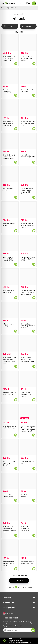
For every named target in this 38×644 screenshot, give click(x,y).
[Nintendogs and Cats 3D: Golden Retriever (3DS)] (28, 107)
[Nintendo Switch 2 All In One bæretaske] (28, 548)
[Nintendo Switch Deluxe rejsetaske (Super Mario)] (10, 107)
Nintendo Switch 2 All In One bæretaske (28, 563)
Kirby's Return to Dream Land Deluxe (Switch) (27, 58)
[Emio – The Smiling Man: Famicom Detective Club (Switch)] (28, 174)
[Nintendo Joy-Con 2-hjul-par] (10, 210)
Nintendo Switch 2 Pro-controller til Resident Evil (9, 58)
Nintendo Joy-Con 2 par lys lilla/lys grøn (9, 427)
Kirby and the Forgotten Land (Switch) (26, 395)
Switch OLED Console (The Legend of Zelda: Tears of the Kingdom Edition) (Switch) (28, 429)
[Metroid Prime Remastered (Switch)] (28, 141)
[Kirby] (28, 42)
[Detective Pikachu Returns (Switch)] (10, 481)
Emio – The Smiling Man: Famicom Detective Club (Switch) (27, 191)
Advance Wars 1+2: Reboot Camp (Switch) (9, 463)
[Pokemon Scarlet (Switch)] (10, 310)
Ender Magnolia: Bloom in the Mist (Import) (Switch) (8, 259)
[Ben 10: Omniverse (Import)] (28, 481)
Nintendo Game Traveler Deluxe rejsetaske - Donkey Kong (9, 529)
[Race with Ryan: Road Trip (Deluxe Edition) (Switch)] (28, 210)
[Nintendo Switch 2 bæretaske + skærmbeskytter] (10, 141)
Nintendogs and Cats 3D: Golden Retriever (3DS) (28, 123)
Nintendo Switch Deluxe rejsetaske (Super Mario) (8, 123)
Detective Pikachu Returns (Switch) (9, 496)
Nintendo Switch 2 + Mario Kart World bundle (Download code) (9, 360)
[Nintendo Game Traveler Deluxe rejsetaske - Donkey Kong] (10, 512)
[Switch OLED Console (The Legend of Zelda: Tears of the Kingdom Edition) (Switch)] (28, 412)
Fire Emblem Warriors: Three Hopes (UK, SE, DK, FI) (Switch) (28, 292)
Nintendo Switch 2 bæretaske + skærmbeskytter (9, 157)
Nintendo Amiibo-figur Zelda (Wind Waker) (8, 564)
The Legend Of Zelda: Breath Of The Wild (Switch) (28, 259)
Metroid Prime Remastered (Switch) (28, 156)
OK (33, 630)
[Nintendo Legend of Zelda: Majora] (28, 310)
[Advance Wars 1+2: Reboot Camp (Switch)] (10, 447)
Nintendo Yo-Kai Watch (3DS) (8, 91)
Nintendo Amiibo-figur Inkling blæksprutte (27, 528)
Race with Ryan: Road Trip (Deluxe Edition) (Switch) (28, 225)
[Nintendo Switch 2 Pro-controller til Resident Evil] (10, 42)
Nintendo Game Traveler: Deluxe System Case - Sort (27, 359)
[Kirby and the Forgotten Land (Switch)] (28, 379)
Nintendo (21, 14)
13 (26, 587)
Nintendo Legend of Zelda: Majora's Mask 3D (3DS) (28, 326)
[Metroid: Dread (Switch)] (10, 174)
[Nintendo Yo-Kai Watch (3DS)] (10, 76)
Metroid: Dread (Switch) (8, 189)
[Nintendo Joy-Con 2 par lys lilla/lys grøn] (10, 412)
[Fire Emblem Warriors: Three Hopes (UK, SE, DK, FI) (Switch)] (28, 277)
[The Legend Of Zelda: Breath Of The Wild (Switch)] (28, 243)
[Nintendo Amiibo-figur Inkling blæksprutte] (28, 512)
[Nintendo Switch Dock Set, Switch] (28, 76)
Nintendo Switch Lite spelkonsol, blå (9, 394)
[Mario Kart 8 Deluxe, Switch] (28, 447)
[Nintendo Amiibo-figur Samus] (10, 277)
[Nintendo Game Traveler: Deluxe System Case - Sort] (28, 343)
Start (16, 14)
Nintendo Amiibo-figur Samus (8, 291)
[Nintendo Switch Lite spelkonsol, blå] (10, 379)
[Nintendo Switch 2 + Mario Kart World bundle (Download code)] (10, 343)
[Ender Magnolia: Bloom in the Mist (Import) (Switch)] (10, 243)
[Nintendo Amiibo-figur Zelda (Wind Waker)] (10, 548)
